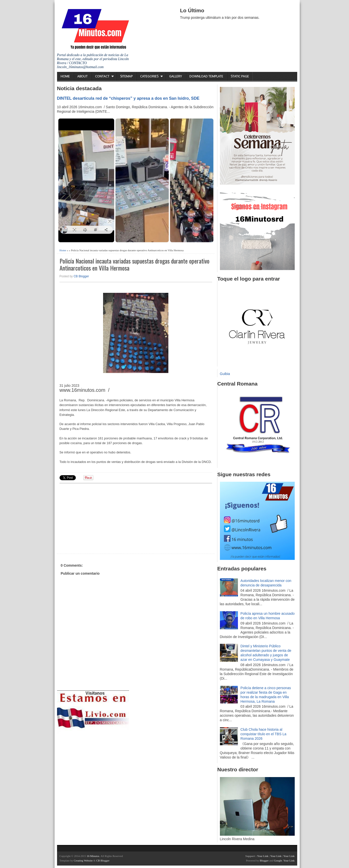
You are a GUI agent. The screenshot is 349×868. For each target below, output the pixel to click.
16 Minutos (93, 856)
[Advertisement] (98, 518)
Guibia (225, 374)
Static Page (240, 76)
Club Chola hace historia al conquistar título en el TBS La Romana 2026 (263, 734)
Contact (102, 76)
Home (65, 76)
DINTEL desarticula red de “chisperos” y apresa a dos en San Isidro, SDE (128, 98)
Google (278, 860)
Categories (149, 76)
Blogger (264, 860)
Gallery (176, 76)
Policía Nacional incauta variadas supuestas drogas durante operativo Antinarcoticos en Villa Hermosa (134, 265)
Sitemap (126, 76)
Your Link (263, 856)
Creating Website (83, 860)
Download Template (206, 76)
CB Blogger (81, 276)
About (82, 76)
